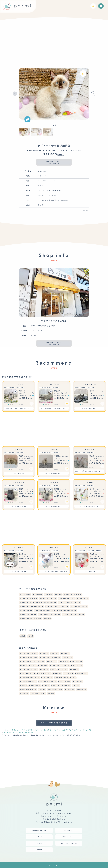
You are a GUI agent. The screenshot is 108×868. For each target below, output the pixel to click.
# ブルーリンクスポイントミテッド (73, 615)
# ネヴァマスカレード (44, 674)
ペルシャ (18, 449)
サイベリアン (19, 482)
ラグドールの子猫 (26, 730)
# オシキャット (81, 690)
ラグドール (19, 384)
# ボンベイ (51, 694)
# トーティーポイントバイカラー (45, 611)
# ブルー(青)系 (38, 594)
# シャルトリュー (47, 678)
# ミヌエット (54, 654)
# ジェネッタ (57, 674)
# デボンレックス (35, 686)
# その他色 (47, 619)
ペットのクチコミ (69, 830)
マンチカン (89, 449)
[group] (54, 94)
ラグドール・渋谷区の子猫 (83, 730)
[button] (15, 94)
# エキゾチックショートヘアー (30, 678)
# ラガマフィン (51, 662)
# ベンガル (32, 666)
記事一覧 (39, 837)
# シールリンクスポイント (28, 615)
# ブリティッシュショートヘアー (50, 658)
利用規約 (39, 843)
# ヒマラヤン (74, 670)
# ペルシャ (23, 666)
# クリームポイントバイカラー (67, 611)
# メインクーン (63, 662)
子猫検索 (15, 730)
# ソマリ (53, 670)
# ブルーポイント (83, 598)
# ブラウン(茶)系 (25, 594)
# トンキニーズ (63, 670)
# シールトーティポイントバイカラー (32, 607)
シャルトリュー (89, 384)
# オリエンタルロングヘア (28, 690)
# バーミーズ (24, 694)
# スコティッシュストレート (29, 670)
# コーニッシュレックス (38, 694)
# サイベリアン (67, 658)
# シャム (73, 678)
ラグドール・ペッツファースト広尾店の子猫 (19, 733)
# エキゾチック (43, 666)
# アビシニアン (70, 690)
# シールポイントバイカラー (73, 594)
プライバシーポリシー (69, 837)
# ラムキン (76, 686)
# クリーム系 (49, 594)
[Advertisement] (54, 47)
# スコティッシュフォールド (29, 654)
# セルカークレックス (61, 678)
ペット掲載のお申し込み (39, 830)
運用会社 (39, 850)
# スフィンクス (78, 682)
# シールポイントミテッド (48, 598)
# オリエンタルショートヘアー (61, 686)
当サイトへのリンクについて (69, 843)
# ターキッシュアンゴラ (55, 690)
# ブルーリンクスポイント (79, 607)
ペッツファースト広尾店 (54, 321)
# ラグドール (65, 654)
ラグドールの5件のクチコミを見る (54, 723)
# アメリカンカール (76, 662)
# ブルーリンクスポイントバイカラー (45, 602)
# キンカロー (44, 670)
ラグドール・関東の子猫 (43, 730)
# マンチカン (44, 654)
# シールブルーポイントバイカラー (31, 619)
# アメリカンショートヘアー (29, 658)
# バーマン (42, 690)
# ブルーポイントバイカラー (29, 598)
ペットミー (6, 730)
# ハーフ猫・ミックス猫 (27, 674)
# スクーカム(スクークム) (28, 682)
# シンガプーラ (68, 674)
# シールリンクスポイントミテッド (69, 602)
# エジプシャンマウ (64, 682)
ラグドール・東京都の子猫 (62, 730)
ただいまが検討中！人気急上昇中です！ (19, 408)
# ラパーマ (23, 686)
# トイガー (46, 686)
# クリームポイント (26, 611)
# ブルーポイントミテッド (67, 598)
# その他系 (58, 594)
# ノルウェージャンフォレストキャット (32, 662)
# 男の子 (23, 636)
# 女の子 (30, 636)
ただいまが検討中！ (89, 408)
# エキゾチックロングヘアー (47, 682)
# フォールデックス (81, 674)
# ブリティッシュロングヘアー (59, 666)
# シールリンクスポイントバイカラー (57, 607)
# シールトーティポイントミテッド (49, 615)
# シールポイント (25, 602)
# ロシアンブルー (77, 666)
